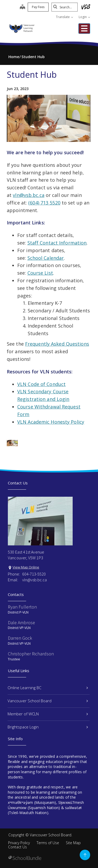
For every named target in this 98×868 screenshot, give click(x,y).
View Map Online (26, 567)
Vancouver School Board (48, 701)
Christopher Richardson (31, 654)
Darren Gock (20, 638)
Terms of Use (48, 843)
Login (84, 17)
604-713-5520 (34, 574)
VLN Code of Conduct (41, 384)
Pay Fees (38, 7)
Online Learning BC (48, 688)
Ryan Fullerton (22, 607)
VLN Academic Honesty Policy (51, 422)
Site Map (73, 843)
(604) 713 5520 (44, 203)
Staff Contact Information (57, 243)
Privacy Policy (19, 843)
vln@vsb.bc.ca (28, 195)
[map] (22, 7)
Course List (40, 273)
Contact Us (18, 847)
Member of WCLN (48, 714)
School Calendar (46, 258)
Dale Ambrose (21, 623)
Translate (65, 17)
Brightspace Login (48, 727)
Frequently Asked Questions (57, 344)
